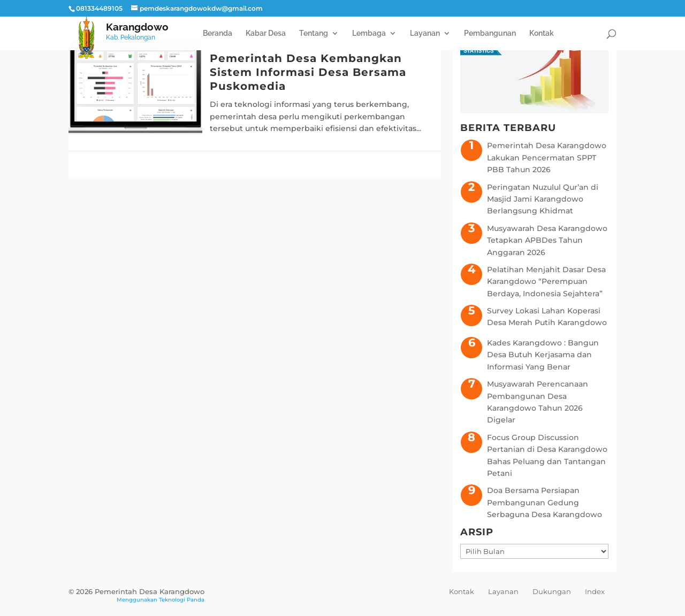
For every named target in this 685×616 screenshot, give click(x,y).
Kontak (542, 33)
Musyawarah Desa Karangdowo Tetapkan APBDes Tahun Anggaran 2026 (547, 240)
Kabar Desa (266, 33)
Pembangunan (490, 33)
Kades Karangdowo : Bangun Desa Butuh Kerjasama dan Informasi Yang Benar (543, 355)
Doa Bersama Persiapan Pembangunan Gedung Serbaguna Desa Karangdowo (545, 502)
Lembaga (369, 33)
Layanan (425, 33)
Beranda (218, 33)
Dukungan (552, 591)
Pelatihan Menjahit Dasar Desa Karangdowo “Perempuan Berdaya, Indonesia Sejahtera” (546, 282)
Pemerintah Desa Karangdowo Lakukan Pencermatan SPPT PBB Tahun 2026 (547, 157)
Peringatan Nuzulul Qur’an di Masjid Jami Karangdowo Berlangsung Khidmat (543, 199)
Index (595, 591)
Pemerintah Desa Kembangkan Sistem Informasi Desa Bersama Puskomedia (308, 72)
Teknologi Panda (182, 600)
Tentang (314, 33)
